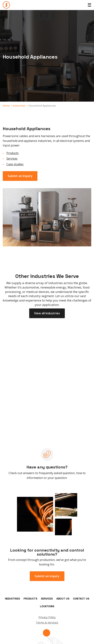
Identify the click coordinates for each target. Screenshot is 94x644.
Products (13, 153)
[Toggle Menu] (89, 5)
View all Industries (47, 313)
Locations (47, 606)
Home (6, 106)
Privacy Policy (47, 617)
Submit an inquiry (47, 576)
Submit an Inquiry (20, 176)
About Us (63, 599)
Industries (19, 106)
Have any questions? (47, 467)
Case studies (15, 164)
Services (12, 159)
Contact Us (81, 599)
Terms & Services (47, 622)
